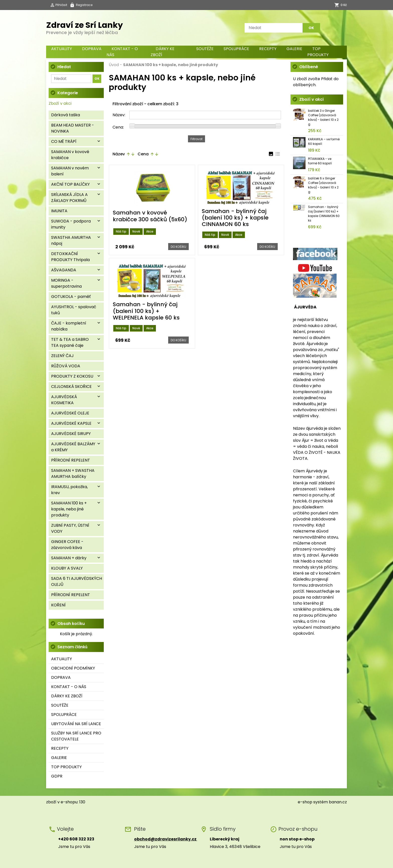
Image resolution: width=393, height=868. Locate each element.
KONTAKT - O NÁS (122, 52)
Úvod (114, 65)
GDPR (57, 776)
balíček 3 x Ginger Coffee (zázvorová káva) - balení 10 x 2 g (323, 117)
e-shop (305, 802)
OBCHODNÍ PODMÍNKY (73, 668)
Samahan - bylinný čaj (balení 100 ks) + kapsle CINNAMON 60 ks (324, 214)
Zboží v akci (60, 103)
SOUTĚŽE (205, 49)
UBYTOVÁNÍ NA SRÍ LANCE (76, 724)
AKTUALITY (62, 49)
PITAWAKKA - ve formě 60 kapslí (320, 161)
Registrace (84, 5)
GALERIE (294, 49)
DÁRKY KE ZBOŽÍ (163, 52)
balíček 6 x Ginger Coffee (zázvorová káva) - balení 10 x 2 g (323, 185)
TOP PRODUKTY (318, 52)
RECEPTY (268, 49)
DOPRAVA (92, 49)
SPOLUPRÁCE (236, 49)
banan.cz (338, 802)
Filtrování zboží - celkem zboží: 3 (145, 104)
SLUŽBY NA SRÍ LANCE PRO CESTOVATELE (76, 736)
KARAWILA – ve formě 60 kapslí (324, 141)
